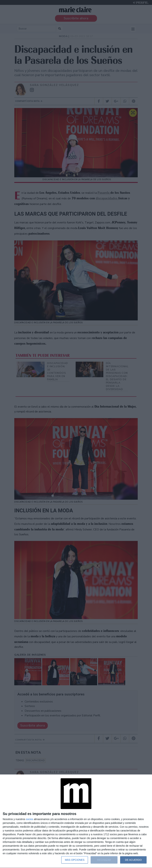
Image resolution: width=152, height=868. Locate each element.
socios (29, 819)
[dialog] (76, 821)
